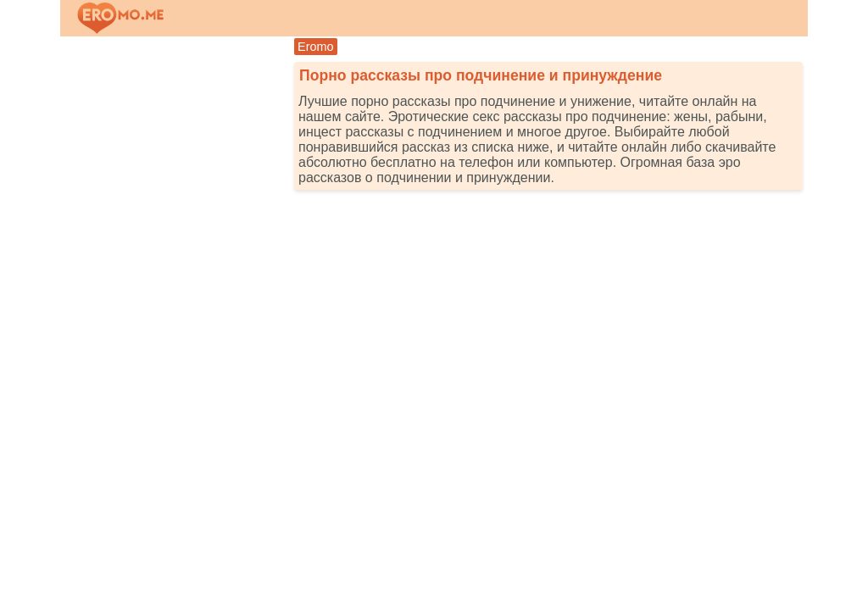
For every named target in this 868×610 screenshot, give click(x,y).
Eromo (316, 47)
